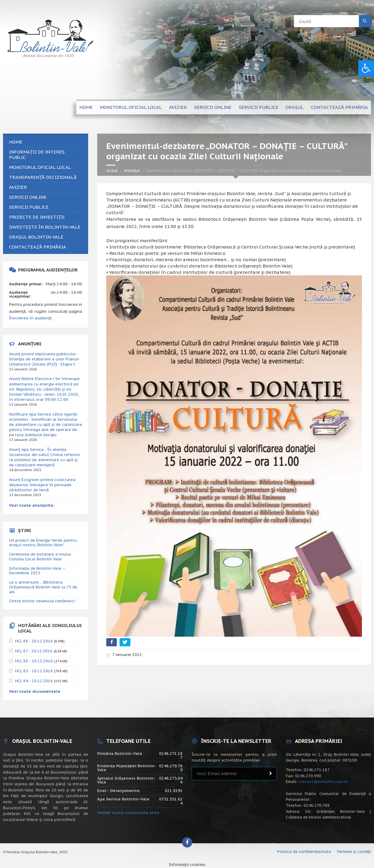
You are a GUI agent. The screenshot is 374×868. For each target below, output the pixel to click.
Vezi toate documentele (35, 691)
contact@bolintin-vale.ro (323, 782)
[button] (366, 68)
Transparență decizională (43, 177)
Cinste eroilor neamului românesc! (42, 601)
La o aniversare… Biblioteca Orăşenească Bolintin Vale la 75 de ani (43, 587)
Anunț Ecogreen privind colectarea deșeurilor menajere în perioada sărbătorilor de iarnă (42, 485)
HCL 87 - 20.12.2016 (34, 651)
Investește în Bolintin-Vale (45, 227)
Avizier (178, 107)
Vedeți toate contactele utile (128, 813)
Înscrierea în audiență (30, 318)
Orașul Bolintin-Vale (36, 237)
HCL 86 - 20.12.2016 (34, 661)
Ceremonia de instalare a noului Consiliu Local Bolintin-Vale (40, 557)
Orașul (295, 107)
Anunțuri (132, 171)
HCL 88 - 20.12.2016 (34, 641)
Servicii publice (259, 107)
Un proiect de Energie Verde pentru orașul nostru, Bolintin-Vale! (43, 543)
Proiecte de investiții (37, 217)
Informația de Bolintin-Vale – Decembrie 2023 (37, 571)
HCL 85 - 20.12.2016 (34, 671)
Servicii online (213, 107)
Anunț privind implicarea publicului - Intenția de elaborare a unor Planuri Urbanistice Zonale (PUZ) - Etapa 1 (44, 359)
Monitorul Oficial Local (131, 107)
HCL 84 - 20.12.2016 (34, 681)
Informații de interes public (37, 155)
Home (86, 107)
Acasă (112, 171)
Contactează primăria (339, 107)
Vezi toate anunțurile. (32, 505)
